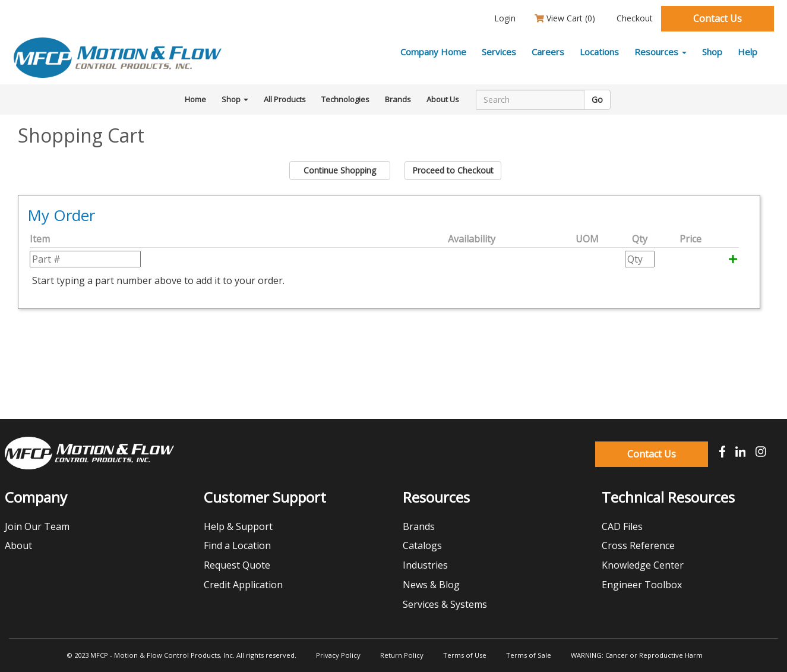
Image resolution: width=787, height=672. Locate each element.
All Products (285, 99)
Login (504, 18)
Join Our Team (37, 526)
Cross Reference (638, 545)
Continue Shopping (340, 170)
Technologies (345, 99)
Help (748, 52)
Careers (548, 52)
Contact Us (718, 18)
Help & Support (238, 526)
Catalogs (422, 545)
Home (195, 99)
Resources (660, 52)
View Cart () (565, 18)
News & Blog (431, 585)
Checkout (633, 18)
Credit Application (243, 585)
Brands (398, 99)
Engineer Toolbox (642, 585)
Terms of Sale (529, 655)
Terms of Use (465, 655)
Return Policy (402, 655)
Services (499, 52)
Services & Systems (445, 604)
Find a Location (237, 545)
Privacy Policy (338, 655)
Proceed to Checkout (453, 170)
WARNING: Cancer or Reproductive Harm (637, 655)
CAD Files (622, 526)
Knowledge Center (643, 565)
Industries (425, 565)
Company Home (433, 52)
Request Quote (237, 565)
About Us (443, 99)
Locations (599, 52)
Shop (712, 52)
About (18, 545)
